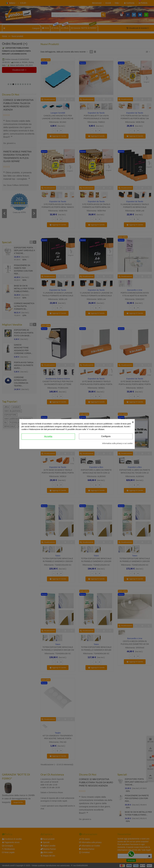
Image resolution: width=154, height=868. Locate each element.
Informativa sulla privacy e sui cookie (117, 443)
